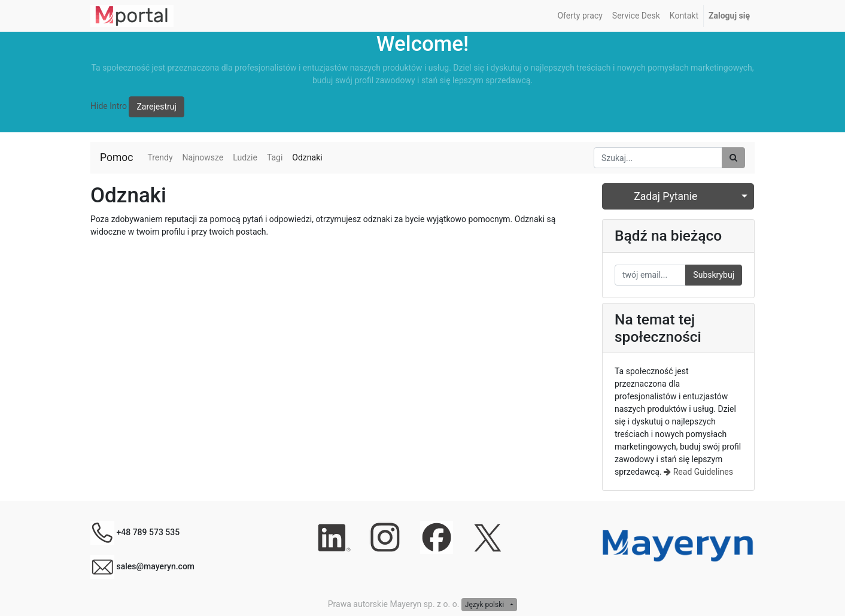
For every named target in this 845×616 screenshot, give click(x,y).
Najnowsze (203, 157)
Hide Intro (109, 106)
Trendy (160, 157)
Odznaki (307, 157)
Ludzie (245, 157)
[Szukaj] (733, 158)
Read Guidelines (698, 472)
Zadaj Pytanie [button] (665, 196)
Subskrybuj (714, 275)
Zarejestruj (156, 107)
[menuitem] (580, 16)
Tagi (275, 157)
